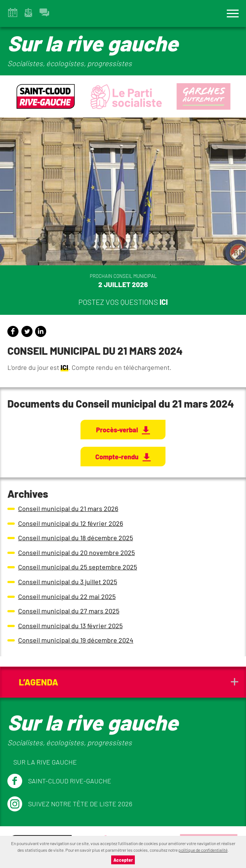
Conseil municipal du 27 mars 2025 (69, 611)
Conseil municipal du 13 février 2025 (70, 626)
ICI (64, 367)
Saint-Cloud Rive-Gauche (59, 781)
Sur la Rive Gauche (45, 762)
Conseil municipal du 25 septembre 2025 (78, 567)
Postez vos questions (123, 302)
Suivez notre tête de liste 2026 (70, 804)
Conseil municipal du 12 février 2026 (71, 523)
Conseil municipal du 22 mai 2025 (67, 596)
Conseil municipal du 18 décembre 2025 (76, 538)
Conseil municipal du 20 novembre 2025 (76, 552)
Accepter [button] (123, 860)
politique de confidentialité (203, 850)
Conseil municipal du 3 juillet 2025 (68, 582)
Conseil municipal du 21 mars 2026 (68, 508)
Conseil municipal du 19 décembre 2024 (76, 640)
